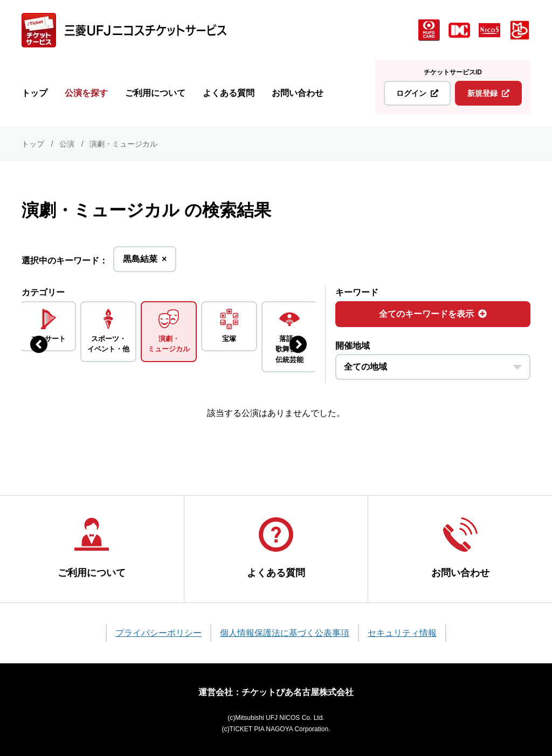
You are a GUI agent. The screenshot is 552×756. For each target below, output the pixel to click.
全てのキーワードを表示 (433, 314)
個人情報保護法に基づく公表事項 (285, 633)
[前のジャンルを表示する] (39, 344)
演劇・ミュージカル (123, 144)
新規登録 (488, 93)
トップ (34, 93)
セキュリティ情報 (402, 633)
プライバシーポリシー (158, 633)
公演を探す (86, 93)
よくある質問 (229, 93)
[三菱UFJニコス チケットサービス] (124, 30)
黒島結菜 (145, 262)
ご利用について (155, 93)
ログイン (417, 93)
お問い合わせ (298, 93)
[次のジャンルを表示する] (298, 344)
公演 (67, 144)
